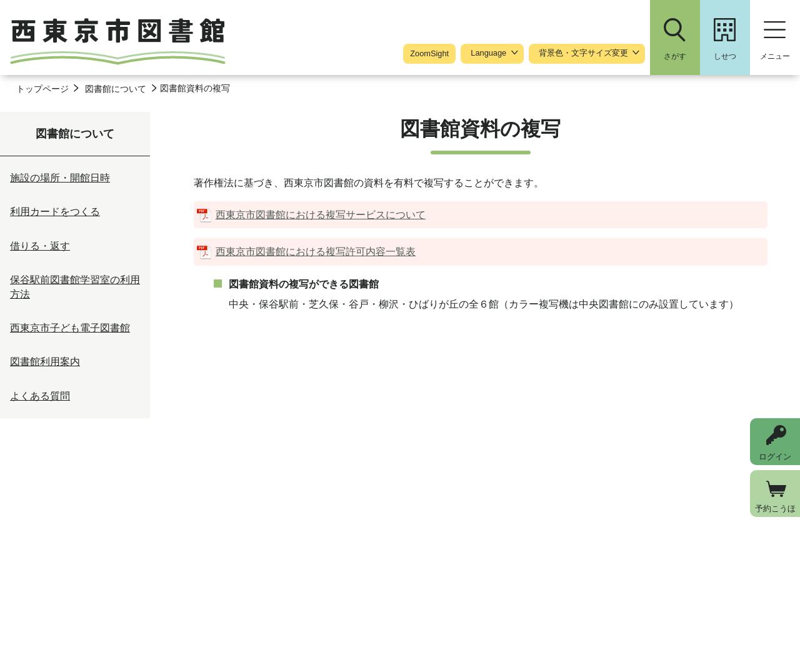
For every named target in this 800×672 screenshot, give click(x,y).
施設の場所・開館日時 (60, 178)
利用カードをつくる (55, 212)
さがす (675, 56)
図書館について (116, 89)
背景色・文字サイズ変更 (583, 53)
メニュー (775, 56)
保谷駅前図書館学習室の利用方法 (75, 287)
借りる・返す (40, 246)
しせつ (725, 56)
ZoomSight (429, 53)
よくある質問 (40, 396)
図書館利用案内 (45, 362)
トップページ (42, 89)
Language (488, 53)
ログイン (775, 457)
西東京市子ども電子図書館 (70, 328)
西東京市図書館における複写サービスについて (321, 215)
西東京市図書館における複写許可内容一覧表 (316, 252)
